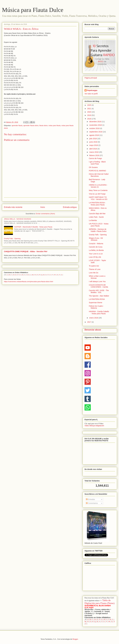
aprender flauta (17, 125)
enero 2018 (94, 318)
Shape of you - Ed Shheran (96, 239)
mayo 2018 (94, 145)
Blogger (75, 639)
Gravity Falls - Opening (12, 239)
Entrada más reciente (13, 207)
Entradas (90, 499)
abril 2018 (93, 149)
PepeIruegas (92, 90)
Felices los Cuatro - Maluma (96, 307)
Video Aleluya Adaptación (94, 426)
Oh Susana (93, 167)
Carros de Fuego (95, 158)
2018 (89, 119)
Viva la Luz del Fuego (97, 194)
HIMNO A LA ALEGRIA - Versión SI (98, 186)
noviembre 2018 (96, 125)
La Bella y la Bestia (96, 250)
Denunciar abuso (93, 330)
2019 (89, 115)
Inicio (43, 207)
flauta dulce (44, 125)
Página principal (91, 78)
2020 (89, 112)
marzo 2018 (94, 152)
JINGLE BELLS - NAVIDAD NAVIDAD (17, 219)
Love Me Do (94, 273)
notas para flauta (54, 125)
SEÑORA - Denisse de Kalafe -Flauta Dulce (98, 230)
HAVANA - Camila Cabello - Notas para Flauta (99, 313)
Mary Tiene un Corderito (98, 190)
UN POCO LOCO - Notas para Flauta (99, 225)
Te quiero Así (94, 266)
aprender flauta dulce (31, 125)
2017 (89, 322)
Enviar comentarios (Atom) (45, 214)
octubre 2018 (95, 128)
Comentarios (92, 503)
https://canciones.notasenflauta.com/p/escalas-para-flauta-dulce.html (29, 282)
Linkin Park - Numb (96, 217)
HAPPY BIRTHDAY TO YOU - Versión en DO (98, 198)
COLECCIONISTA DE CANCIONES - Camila (98, 286)
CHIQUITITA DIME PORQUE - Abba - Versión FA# (26, 251)
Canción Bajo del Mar (97, 214)
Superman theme (96, 303)
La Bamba (93, 220)
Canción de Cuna (96, 247)
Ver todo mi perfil (91, 94)
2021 (89, 109)
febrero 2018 (94, 155)
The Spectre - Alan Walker (99, 296)
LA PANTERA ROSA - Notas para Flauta (97, 204)
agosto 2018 (94, 135)
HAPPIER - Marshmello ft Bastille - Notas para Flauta (33, 227)
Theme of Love (95, 269)
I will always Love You (97, 281)
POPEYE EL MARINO (97, 171)
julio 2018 (93, 139)
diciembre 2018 (95, 122)
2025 (89, 105)
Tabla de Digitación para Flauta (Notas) (99, 602)
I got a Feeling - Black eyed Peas (97, 163)
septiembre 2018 (96, 132)
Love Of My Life (95, 257)
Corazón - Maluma (96, 244)
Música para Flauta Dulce (33, 10)
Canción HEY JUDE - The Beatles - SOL (99, 291)
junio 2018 (94, 142)
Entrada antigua (70, 207)
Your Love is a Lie (96, 254)
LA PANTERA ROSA (97, 299)
